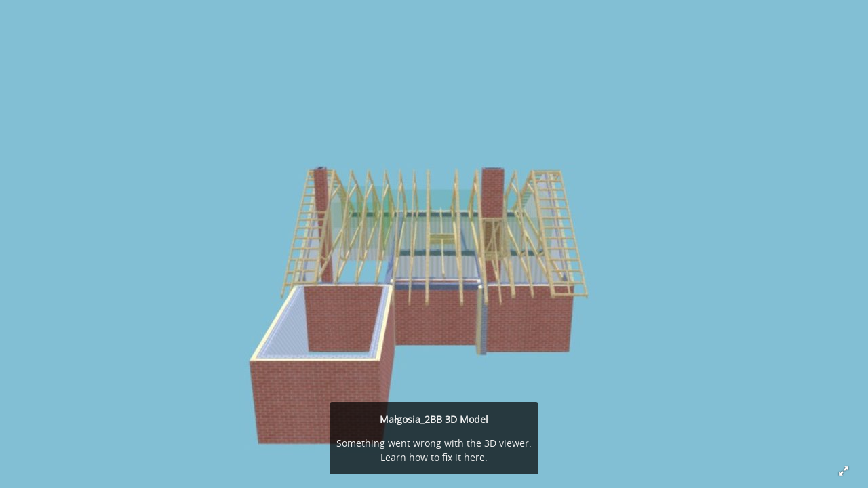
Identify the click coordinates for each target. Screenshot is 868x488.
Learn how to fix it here (433, 457)
